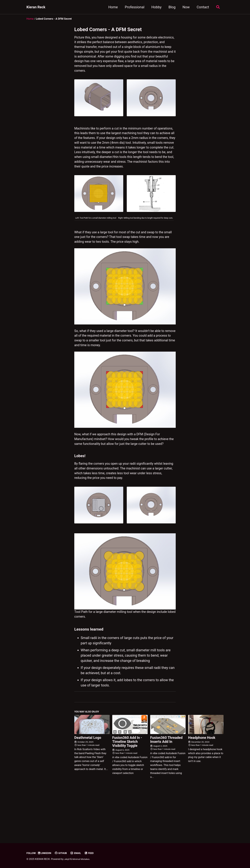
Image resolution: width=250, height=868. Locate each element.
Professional (133, 7)
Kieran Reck (36, 7)
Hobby (155, 7)
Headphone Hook (202, 774)
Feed (93, 853)
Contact (201, 7)
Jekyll (67, 859)
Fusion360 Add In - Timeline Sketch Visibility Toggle (127, 778)
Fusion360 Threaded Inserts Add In (166, 776)
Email (79, 853)
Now (185, 7)
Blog (171, 7)
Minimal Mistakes (83, 859)
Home (112, 7)
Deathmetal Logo (88, 774)
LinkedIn (46, 853)
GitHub (63, 853)
